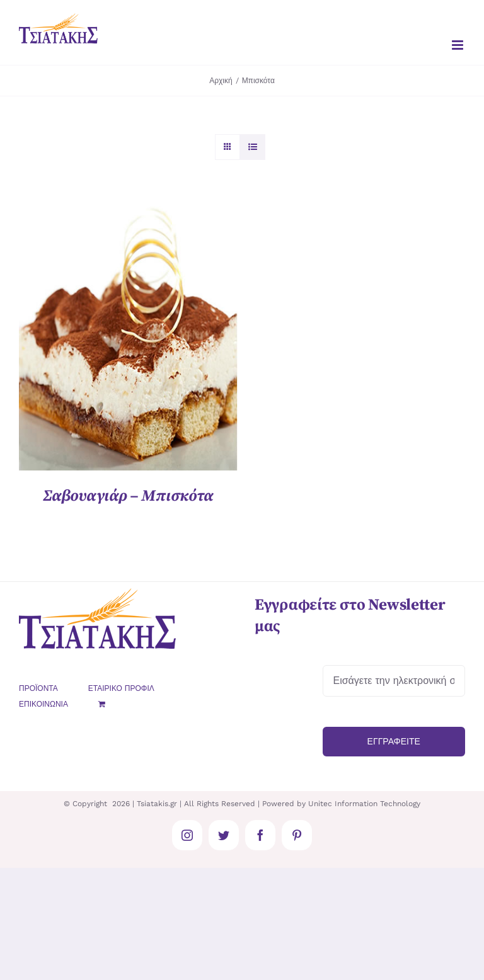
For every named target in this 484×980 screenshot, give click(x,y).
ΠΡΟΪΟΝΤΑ (38, 688)
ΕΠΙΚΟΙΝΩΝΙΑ (43, 704)
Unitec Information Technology (364, 804)
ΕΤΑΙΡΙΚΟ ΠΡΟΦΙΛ (121, 688)
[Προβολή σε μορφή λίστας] (252, 147)
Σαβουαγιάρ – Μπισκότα (128, 496)
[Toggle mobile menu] (458, 45)
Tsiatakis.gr (157, 804)
